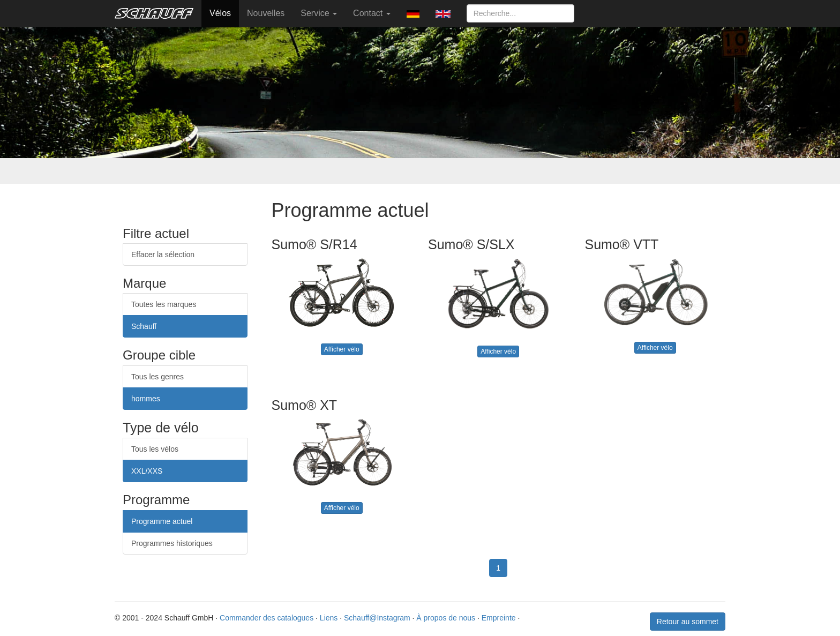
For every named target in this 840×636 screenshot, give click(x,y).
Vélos (220, 13)
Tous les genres (157, 377)
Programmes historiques (172, 543)
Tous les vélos (155, 449)
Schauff (144, 326)
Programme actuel (162, 521)
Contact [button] (372, 13)
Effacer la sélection (163, 255)
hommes (146, 399)
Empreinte (499, 618)
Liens (329, 618)
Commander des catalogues (267, 618)
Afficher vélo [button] (342, 349)
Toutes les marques (164, 304)
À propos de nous (446, 618)
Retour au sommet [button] (688, 622)
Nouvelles (266, 13)
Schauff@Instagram (377, 618)
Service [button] (319, 13)
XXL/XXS (147, 471)
